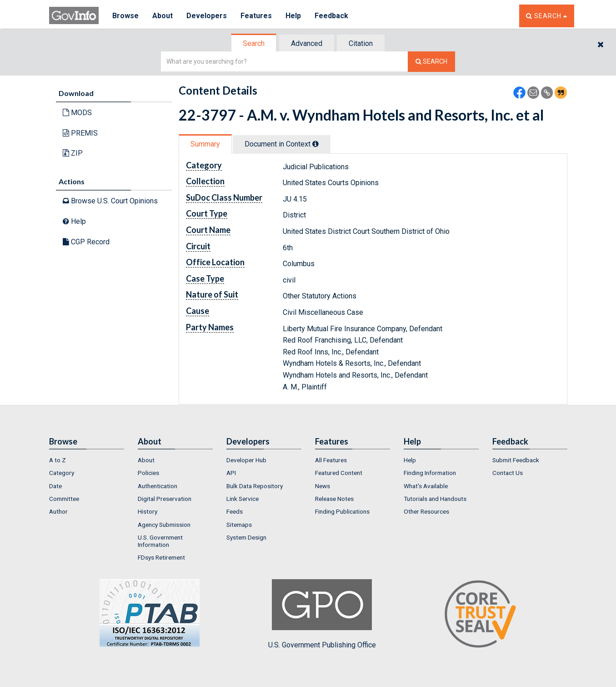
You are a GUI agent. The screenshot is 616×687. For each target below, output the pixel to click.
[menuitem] (87, 460)
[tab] (254, 43)
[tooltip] (316, 144)
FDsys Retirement (161, 557)
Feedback (331, 16)
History (148, 511)
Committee (64, 499)
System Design (246, 537)
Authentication (158, 486)
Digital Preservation (165, 499)
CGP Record (86, 242)
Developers (207, 16)
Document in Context (282, 144)
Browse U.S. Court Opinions (110, 201)
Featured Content (339, 473)
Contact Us (508, 473)
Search (254, 43)
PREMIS (80, 133)
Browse (125, 16)
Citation (361, 43)
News (323, 486)
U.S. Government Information (160, 541)
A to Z (58, 460)
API (231, 473)
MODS (77, 113)
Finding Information (430, 473)
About (163, 16)
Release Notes (334, 499)
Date (55, 486)
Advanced (307, 43)
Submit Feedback (516, 460)
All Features (331, 460)
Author (58, 511)
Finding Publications (342, 511)
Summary (205, 144)
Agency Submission (164, 525)
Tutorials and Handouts (435, 499)
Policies (148, 473)
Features (256, 16)
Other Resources (426, 511)
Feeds (235, 511)
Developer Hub (246, 460)
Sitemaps (239, 525)
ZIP (73, 153)
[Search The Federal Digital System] (431, 62)
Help (293, 16)
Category (62, 473)
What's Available (426, 486)
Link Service (243, 499)
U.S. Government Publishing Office (322, 614)
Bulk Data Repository (255, 486)
